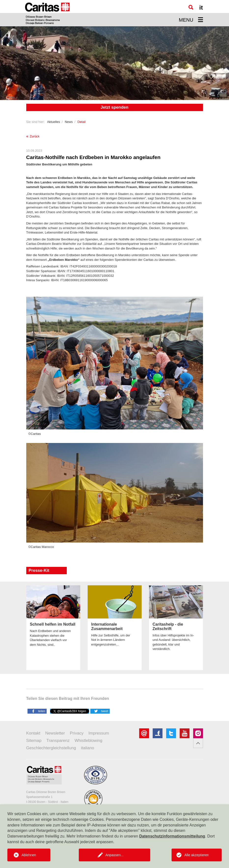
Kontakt (33, 733)
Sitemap (34, 741)
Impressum (99, 733)
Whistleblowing (88, 741)
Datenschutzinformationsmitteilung (172, 836)
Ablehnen (29, 855)
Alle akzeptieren (197, 855)
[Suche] (191, 7)
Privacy (77, 733)
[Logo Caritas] (47, 13)
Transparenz (58, 741)
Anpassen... (115, 855)
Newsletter (55, 733)
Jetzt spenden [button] (114, 107)
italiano (88, 748)
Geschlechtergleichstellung (51, 748)
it (201, 7)
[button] (37, 711)
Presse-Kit (39, 570)
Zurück (33, 136)
